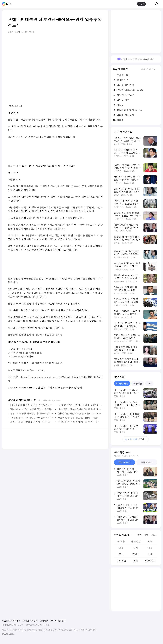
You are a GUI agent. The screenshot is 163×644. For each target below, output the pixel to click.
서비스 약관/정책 (58, 621)
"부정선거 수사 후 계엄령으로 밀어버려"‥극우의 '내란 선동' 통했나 (32, 418)
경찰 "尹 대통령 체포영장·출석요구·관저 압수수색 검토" (32, 413)
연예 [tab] (146, 535)
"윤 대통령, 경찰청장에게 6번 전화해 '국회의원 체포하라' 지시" (79, 409)
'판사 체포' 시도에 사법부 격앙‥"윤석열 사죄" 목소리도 (32, 409)
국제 (150, 548)
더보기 (136, 439)
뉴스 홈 (121, 541)
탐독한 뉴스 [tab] (147, 462)
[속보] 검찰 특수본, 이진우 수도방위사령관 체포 (32, 405)
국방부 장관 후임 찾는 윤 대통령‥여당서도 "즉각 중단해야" (79, 418)
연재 (136, 561)
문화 (121, 554)
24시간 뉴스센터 (30, 621)
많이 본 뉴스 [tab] (124, 462)
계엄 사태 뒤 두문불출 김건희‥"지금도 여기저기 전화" (32, 422)
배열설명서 (150, 561)
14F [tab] (149, 383)
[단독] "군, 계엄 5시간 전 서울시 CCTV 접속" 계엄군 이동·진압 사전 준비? (79, 413)
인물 (150, 554)
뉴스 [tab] (140, 535)
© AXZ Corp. (8, 634)
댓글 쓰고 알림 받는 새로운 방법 (136, 59)
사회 (150, 541)
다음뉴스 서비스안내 (11, 621)
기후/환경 (136, 541)
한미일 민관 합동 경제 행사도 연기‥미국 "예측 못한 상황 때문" (79, 422)
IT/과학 (136, 554)
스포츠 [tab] (154, 535)
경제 (121, 548)
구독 (141, 4)
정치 (136, 548)
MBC (9, 4)
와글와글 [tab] (138, 383)
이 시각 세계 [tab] (122, 383)
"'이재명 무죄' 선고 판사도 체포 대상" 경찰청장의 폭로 (79, 405)
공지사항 (44, 621)
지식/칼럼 (121, 561)
